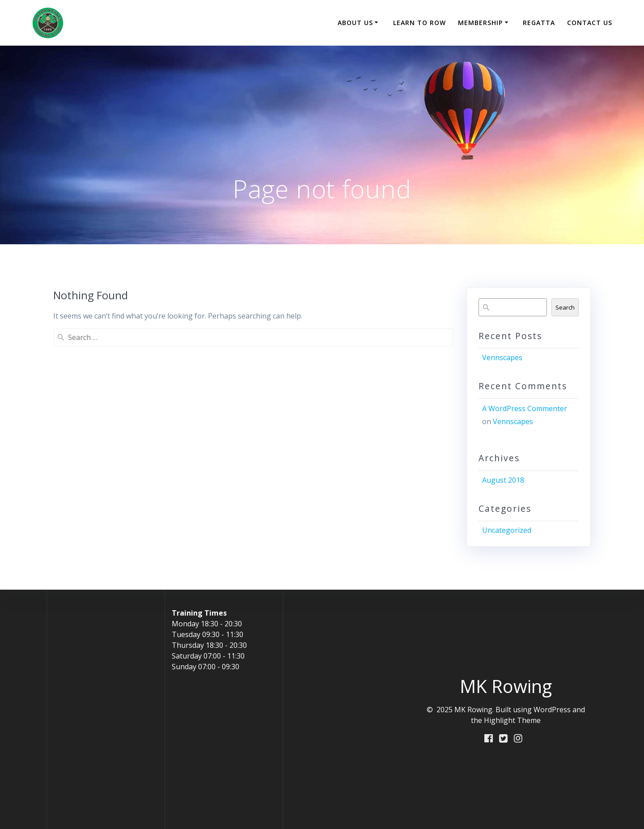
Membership (480, 23)
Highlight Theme (512, 720)
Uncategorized (507, 530)
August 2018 (503, 480)
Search (565, 307)
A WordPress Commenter (525, 408)
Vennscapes (502, 357)
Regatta (539, 23)
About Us (355, 23)
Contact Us (590, 23)
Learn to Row (419, 23)
